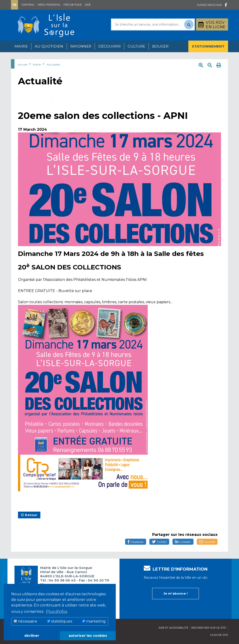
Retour (29, 515)
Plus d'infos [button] (57, 611)
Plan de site (219, 635)
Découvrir (109, 46)
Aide (88, 5)
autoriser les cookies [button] (88, 636)
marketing (94, 621)
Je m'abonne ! (176, 593)
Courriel (207, 542)
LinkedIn (183, 542)
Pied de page (73, 5)
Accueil (23, 64)
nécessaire (25, 621)
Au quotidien (49, 46)
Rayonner (81, 46)
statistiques (60, 621)
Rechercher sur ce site (209, 628)
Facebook (136, 542)
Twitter (159, 542)
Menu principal (49, 5)
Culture (136, 46)
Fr (15, 5)
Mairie (21, 46)
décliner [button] (32, 636)
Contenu (28, 5)
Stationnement (208, 46)
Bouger (160, 46)
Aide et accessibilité (173, 628)
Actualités (53, 64)
